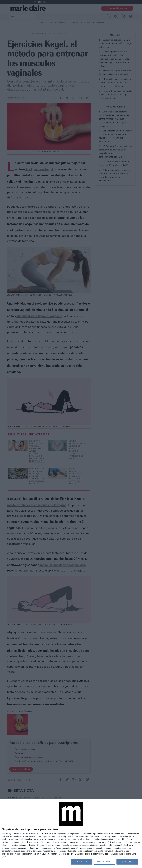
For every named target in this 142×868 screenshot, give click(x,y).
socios (23, 833)
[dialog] (71, 834)
